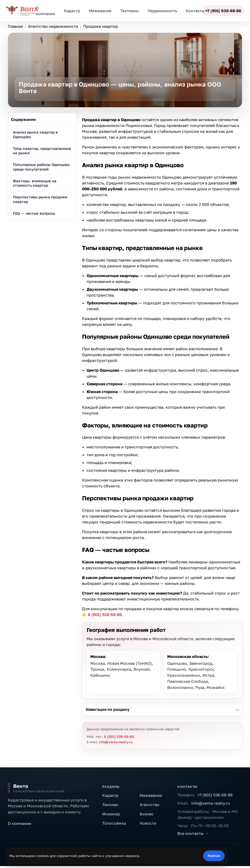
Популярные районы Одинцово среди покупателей (41, 167)
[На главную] (52, 788)
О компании (20, 823)
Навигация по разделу (108, 709)
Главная (15, 26)
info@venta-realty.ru (116, 742)
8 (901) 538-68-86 (105, 615)
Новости (148, 823)
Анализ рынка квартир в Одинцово (35, 134)
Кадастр (110, 795)
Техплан (110, 805)
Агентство (150, 805)
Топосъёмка (114, 823)
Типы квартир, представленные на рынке (42, 151)
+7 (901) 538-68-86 (215, 795)
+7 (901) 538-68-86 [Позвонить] (223, 11)
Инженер (111, 814)
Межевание (151, 795)
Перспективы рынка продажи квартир (40, 199)
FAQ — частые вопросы (34, 213)
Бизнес (147, 814)
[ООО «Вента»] (22, 11)
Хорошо (214, 856)
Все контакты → (193, 833)
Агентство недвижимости (53, 26)
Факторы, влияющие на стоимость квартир (35, 183)
